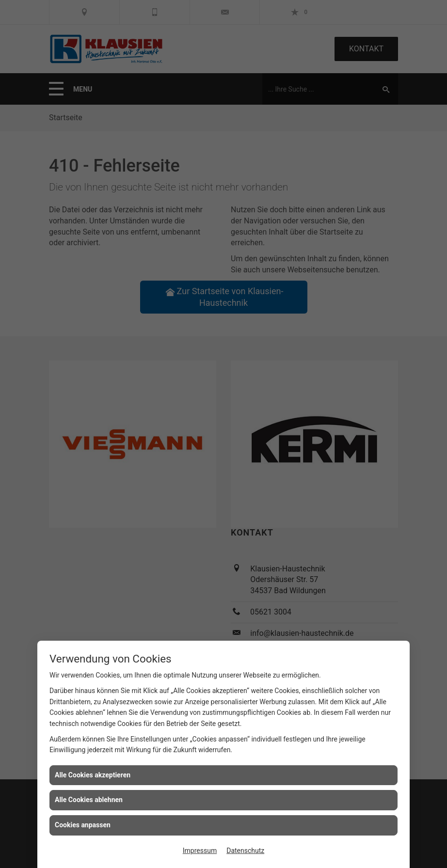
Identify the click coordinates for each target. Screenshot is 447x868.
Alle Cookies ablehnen (89, 800)
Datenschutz (245, 851)
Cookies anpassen (83, 825)
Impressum (200, 851)
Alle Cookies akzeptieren (93, 775)
